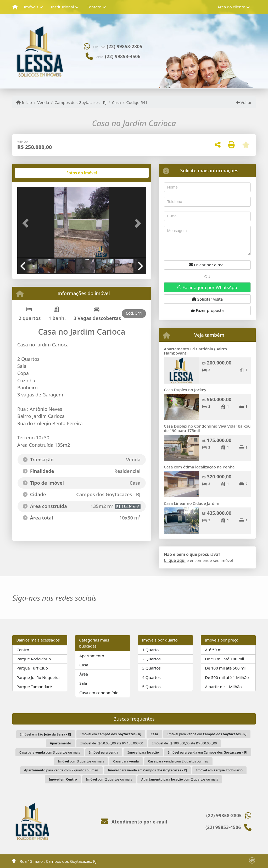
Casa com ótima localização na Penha (199, 467)
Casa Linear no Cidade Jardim (192, 503)
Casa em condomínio (99, 693)
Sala (83, 683)
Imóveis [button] (31, 7)
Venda (43, 102)
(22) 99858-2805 (125, 46)
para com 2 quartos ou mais (178, 761)
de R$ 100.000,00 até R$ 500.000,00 (185, 743)
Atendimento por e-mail (134, 822)
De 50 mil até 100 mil (224, 659)
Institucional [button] (62, 7)
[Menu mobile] (15, 7)
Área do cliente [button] (231, 7)
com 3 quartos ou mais (81, 761)
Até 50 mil (214, 650)
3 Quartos (151, 668)
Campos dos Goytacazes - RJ (80, 102)
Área (84, 674)
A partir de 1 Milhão (223, 687)
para (104, 752)
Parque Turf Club (32, 668)
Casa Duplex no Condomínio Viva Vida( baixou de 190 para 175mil (207, 428)
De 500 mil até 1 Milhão (227, 677)
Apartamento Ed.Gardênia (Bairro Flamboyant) (195, 351)
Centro (23, 650)
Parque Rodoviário (34, 659)
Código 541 (137, 102)
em (46, 734)
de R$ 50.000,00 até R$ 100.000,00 (112, 743)
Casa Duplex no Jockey (185, 390)
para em (207, 734)
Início (24, 102)
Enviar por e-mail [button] (207, 265)
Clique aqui (175, 560)
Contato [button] (94, 7)
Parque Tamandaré (34, 687)
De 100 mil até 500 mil (226, 668)
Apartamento (92, 656)
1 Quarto (150, 650)
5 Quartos (151, 687)
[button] (27, 223)
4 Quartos (151, 677)
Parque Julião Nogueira (38, 677)
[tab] (34, 173)
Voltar (244, 102)
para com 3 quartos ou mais (50, 752)
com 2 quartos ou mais (109, 779)
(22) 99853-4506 (123, 56)
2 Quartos (151, 659)
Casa (116, 102)
